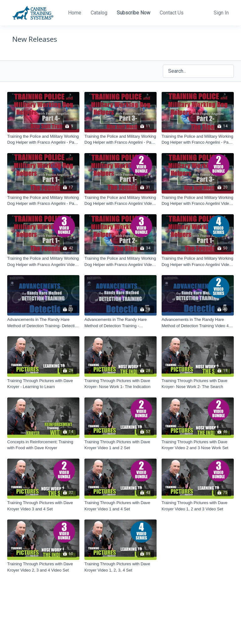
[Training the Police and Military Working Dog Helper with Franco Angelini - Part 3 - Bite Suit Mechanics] (120, 139)
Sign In (221, 13)
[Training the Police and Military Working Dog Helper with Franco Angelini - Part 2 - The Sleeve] (198, 139)
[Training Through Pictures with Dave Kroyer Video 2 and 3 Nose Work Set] (198, 445)
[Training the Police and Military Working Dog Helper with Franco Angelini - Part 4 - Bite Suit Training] (43, 139)
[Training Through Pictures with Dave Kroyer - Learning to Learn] (43, 384)
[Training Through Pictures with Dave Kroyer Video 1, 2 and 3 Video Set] (198, 506)
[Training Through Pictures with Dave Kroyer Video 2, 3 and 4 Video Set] (43, 567)
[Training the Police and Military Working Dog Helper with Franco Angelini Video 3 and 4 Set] (198, 201)
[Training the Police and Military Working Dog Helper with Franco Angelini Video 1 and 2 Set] (120, 201)
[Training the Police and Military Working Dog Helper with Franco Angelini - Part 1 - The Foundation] (43, 201)
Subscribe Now (134, 13)
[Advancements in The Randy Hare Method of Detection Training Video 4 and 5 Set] (198, 323)
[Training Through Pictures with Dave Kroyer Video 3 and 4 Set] (43, 506)
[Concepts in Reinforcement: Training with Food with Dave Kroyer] (43, 445)
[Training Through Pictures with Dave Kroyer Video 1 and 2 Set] (120, 445)
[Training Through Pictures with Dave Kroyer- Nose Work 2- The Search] (198, 384)
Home (75, 13)
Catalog (99, 13)
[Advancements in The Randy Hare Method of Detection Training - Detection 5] (120, 323)
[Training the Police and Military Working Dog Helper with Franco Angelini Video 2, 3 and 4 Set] (120, 261)
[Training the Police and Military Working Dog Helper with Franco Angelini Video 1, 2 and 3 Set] (43, 261)
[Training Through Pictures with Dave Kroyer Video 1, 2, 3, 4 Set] (120, 567)
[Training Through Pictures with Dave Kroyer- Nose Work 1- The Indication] (120, 384)
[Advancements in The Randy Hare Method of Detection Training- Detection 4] (43, 323)
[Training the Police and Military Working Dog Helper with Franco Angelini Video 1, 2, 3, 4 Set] (198, 261)
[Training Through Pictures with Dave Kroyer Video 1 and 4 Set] (120, 506)
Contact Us (172, 13)
